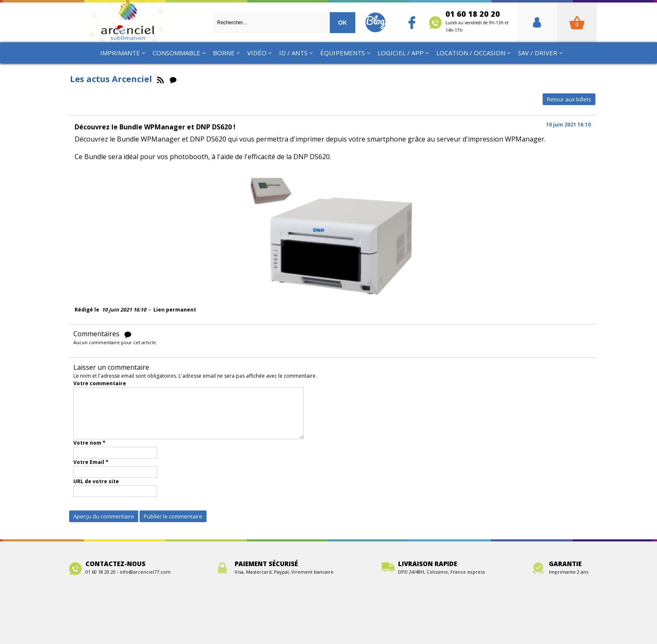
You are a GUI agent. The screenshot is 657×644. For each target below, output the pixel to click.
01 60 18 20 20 (477, 21)
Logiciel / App (401, 53)
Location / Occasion (471, 53)
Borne (224, 53)
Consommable (176, 53)
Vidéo (257, 53)
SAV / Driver (538, 53)
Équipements (343, 53)
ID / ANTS (293, 53)
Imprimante (120, 53)
